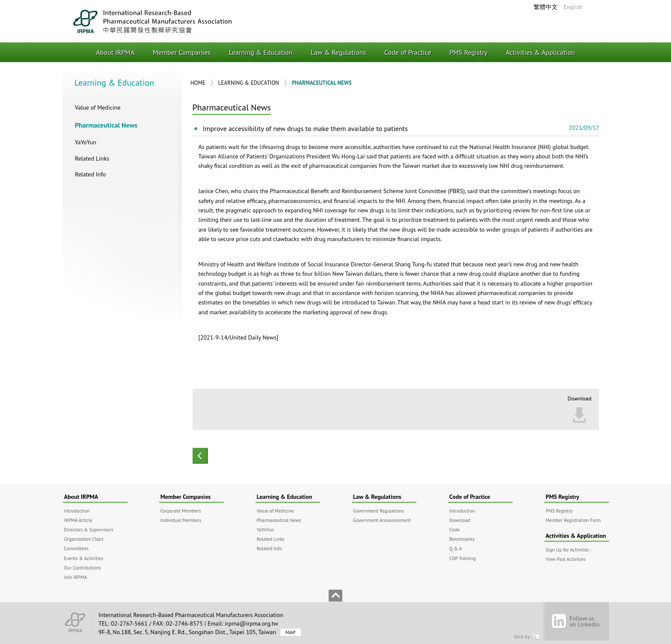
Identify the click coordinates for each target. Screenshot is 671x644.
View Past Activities (566, 559)
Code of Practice (408, 52)
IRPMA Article (78, 520)
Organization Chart (84, 539)
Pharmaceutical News (106, 125)
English (573, 7)
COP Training (463, 558)
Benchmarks (462, 539)
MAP (290, 632)
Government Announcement (382, 520)
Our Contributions (83, 568)
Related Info (90, 174)
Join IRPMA (76, 577)
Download (460, 520)
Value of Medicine (98, 107)
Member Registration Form (573, 520)
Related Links (92, 158)
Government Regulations (379, 511)
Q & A (456, 548)
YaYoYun (86, 142)
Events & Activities (84, 558)
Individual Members (181, 520)
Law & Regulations (338, 52)
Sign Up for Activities (567, 550)
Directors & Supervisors (89, 529)
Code (454, 529)
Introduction (77, 511)
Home (198, 83)
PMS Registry (468, 52)
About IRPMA (116, 52)
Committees (76, 548)
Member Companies (182, 52)
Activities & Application (540, 52)
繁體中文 (546, 7)
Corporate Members (181, 511)
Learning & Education (261, 52)
